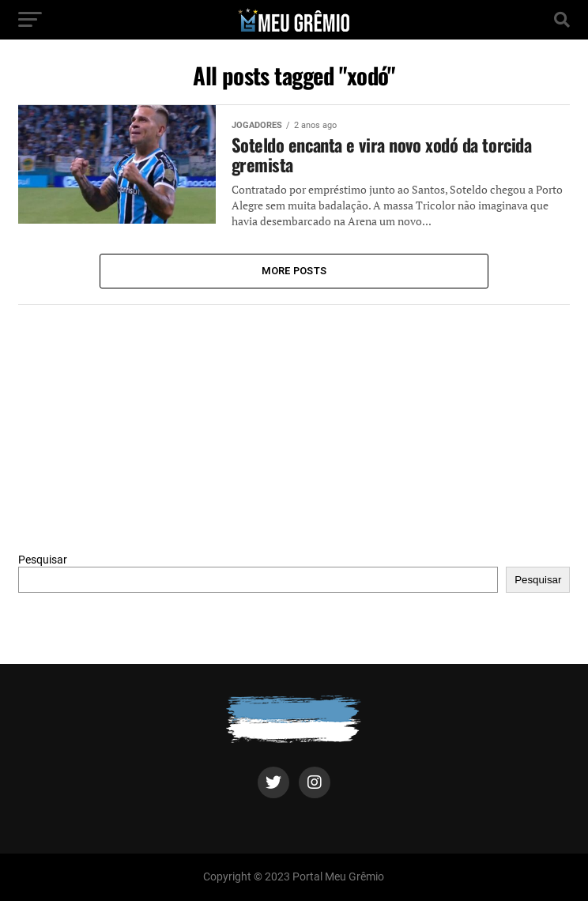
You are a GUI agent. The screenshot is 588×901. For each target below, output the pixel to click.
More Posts (294, 271)
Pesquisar (43, 560)
